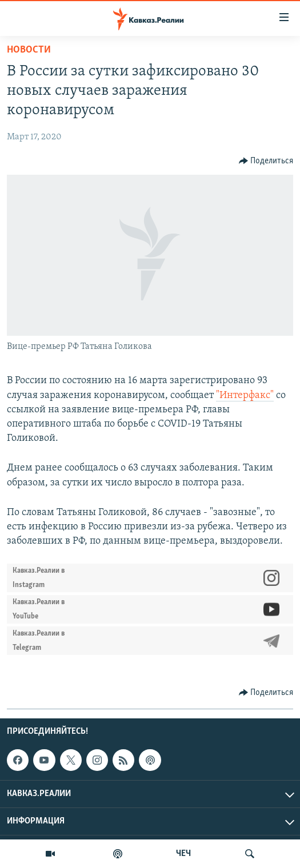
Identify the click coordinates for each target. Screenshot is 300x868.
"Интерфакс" (245, 395)
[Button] (266, 161)
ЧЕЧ (183, 854)
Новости (29, 50)
